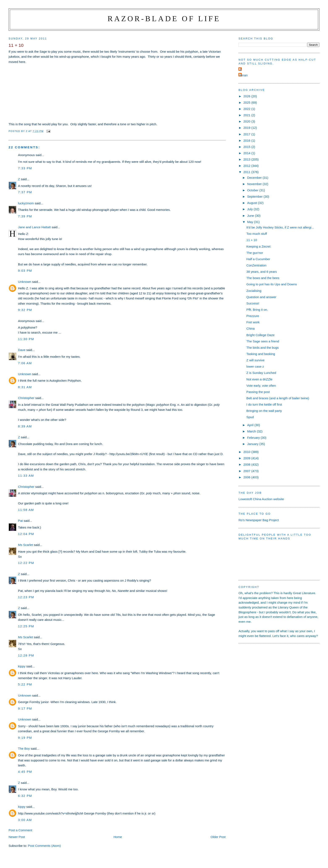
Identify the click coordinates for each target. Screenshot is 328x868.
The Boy (24, 749)
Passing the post (258, 392)
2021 (247, 115)
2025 (247, 102)
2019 (247, 128)
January (253, 444)
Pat (20, 521)
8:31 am (25, 387)
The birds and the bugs (263, 348)
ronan (244, 75)
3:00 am (25, 820)
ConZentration (256, 265)
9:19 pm (25, 738)
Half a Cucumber (258, 259)
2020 (247, 121)
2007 (247, 471)
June (251, 216)
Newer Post (17, 837)
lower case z (255, 366)
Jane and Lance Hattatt (34, 227)
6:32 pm (25, 796)
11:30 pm (26, 339)
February (254, 438)
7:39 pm (25, 216)
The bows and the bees (263, 278)
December (255, 178)
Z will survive (255, 360)
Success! (253, 303)
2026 (247, 96)
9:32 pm (25, 310)
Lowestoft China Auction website (261, 499)
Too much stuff (257, 234)
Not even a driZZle (259, 379)
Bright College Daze (260, 335)
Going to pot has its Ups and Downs (272, 284)
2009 (247, 458)
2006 (247, 477)
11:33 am (26, 476)
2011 (247, 172)
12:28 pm (26, 655)
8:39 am (25, 426)
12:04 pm (26, 534)
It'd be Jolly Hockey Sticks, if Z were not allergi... (280, 227)
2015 (247, 147)
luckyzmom (26, 203)
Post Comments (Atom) (44, 846)
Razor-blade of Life (164, 19)
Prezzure (253, 316)
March (252, 431)
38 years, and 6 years (262, 272)
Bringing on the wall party (264, 411)
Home (118, 837)
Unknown (25, 282)
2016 (247, 140)
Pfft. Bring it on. (257, 310)
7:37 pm (25, 192)
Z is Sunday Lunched (261, 373)
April (251, 425)
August (253, 203)
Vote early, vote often (261, 386)
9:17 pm (25, 708)
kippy (22, 666)
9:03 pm (25, 271)
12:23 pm (26, 597)
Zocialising (254, 291)
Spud (250, 417)
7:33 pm (25, 168)
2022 (247, 109)
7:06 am (25, 363)
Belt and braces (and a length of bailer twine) (278, 398)
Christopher (26, 398)
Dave (22, 350)
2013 (247, 159)
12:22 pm (26, 563)
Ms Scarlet (25, 545)
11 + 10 (252, 240)
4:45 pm (25, 772)
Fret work (253, 322)
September (255, 196)
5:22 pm (25, 684)
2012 (247, 166)
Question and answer (261, 297)
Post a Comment (20, 830)
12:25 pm (26, 626)
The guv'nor (255, 253)
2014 (247, 153)
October (253, 190)
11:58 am (26, 510)
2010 (247, 452)
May (251, 222)
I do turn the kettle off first (264, 404)
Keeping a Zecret (258, 246)
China (250, 328)
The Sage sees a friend (263, 341)
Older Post (218, 837)
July (250, 209)
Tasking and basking (261, 354)
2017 (247, 134)
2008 (247, 464)
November (255, 184)
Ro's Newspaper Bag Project (259, 520)
